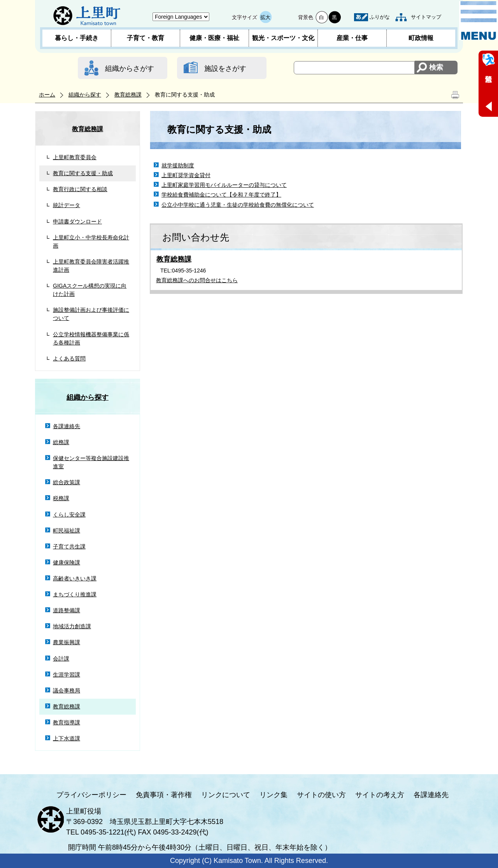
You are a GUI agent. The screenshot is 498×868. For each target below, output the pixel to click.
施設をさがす (225, 69)
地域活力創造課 (72, 626)
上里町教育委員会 (75, 157)
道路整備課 (67, 610)
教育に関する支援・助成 (83, 173)
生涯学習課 (67, 675)
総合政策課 (67, 482)
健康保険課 (67, 562)
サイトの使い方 (321, 795)
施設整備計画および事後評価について (91, 314)
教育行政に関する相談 (80, 189)
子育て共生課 (69, 546)
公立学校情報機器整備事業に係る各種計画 (91, 338)
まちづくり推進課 (75, 594)
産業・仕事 (352, 38)
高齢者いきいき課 (75, 578)
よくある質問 (69, 358)
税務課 (61, 498)
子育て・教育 (146, 38)
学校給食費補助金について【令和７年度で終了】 (221, 195)
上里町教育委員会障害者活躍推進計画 (91, 266)
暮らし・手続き (77, 38)
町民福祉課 (67, 531)
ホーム (47, 95)
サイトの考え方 (380, 795)
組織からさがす (130, 69)
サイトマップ (426, 17)
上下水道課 (67, 738)
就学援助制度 (178, 165)
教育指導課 (67, 722)
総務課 (61, 442)
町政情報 (421, 38)
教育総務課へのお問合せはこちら (197, 280)
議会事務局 (67, 691)
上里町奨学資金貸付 (186, 175)
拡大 (265, 17)
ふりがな (380, 17)
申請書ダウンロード (77, 221)
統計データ (67, 205)
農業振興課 (67, 642)
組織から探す (85, 95)
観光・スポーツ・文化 (283, 38)
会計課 (61, 659)
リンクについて (226, 795)
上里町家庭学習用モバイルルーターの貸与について (224, 185)
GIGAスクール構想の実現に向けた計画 (90, 290)
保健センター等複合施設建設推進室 (91, 462)
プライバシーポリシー (91, 795)
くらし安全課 (69, 515)
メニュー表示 (479, 21)
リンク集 (274, 795)
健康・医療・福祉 (214, 38)
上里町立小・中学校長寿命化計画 (91, 242)
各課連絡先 (67, 426)
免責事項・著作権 (164, 795)
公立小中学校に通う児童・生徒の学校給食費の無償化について (238, 205)
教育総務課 (128, 95)
